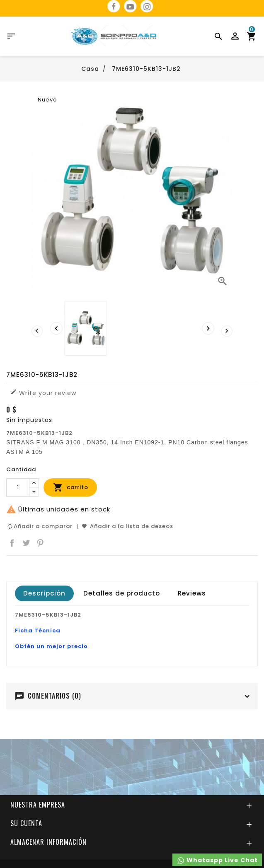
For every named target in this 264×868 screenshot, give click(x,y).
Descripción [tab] (44, 593)
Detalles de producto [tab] (122, 593)
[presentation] (56, 328)
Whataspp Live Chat (217, 860)
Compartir (12, 543)
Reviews (192, 593)
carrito (71, 488)
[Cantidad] (18, 487)
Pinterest (40, 543)
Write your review (43, 393)
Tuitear (26, 543)
